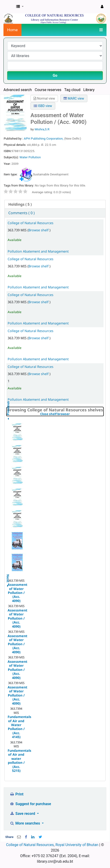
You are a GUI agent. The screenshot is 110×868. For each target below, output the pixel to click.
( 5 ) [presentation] (20, 204)
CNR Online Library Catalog (9, 7)
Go (55, 75)
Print (17, 794)
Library (89, 90)
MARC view (74, 98)
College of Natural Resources (31, 223)
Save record (23, 814)
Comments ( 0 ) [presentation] (21, 213)
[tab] (55, 204)
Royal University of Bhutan (77, 845)
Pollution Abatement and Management (38, 251)
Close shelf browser (71, 414)
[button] (20, 7)
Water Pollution (30, 157)
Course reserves (48, 90)
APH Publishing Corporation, (44, 138)
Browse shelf (39, 230)
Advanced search (18, 90)
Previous (8, 420)
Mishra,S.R (42, 129)
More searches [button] (25, 823)
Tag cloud (72, 90)
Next (8, 576)
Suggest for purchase (30, 804)
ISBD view (43, 106)
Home (12, 30)
